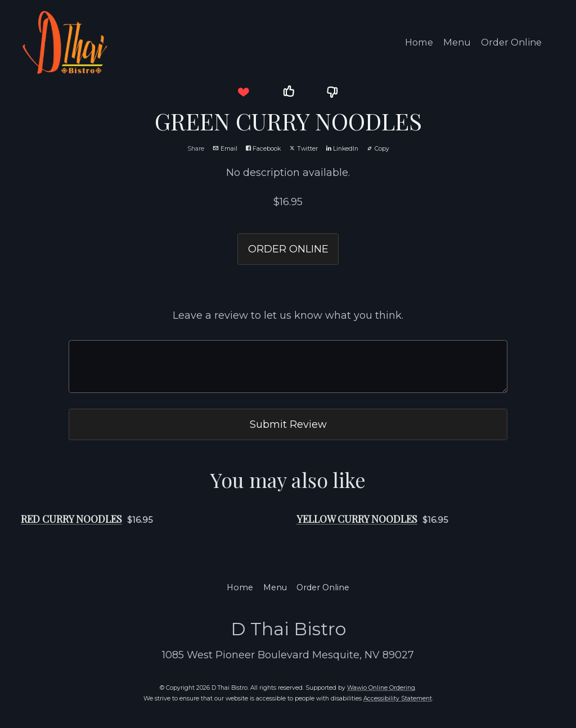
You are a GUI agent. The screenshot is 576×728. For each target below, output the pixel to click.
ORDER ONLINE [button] (288, 249)
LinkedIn (342, 149)
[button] (243, 92)
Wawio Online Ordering (381, 688)
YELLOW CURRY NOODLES (357, 519)
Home (419, 42)
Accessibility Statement (398, 698)
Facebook (263, 149)
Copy (378, 149)
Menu (457, 42)
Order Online (511, 42)
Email (225, 149)
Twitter (303, 149)
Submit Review (288, 424)
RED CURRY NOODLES (71, 519)
